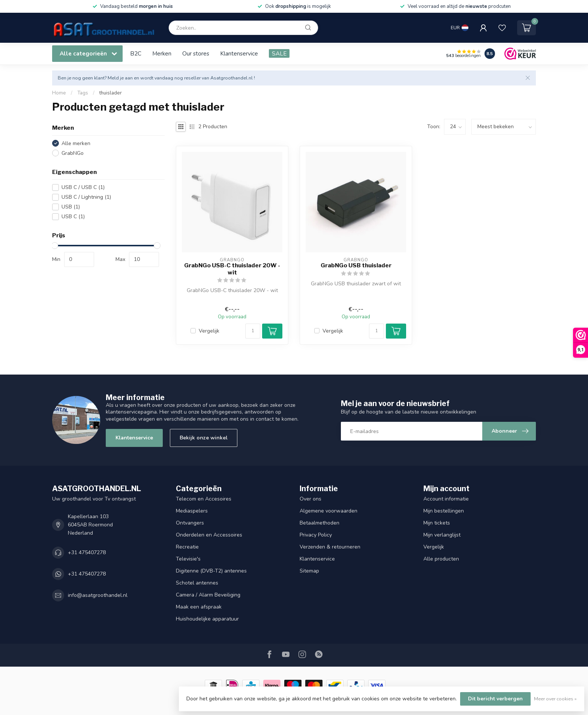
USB (71, 207)
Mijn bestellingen (444, 511)
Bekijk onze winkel (204, 438)
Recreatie (187, 547)
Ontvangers (190, 523)
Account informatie (446, 499)
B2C (136, 53)
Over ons (310, 499)
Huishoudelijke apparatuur (207, 619)
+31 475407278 (87, 552)
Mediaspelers (192, 511)
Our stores (196, 53)
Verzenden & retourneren (330, 547)
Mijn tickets (437, 523)
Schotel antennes (197, 583)
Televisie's (188, 559)
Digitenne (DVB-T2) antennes (211, 571)
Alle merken (76, 143)
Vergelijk (209, 331)
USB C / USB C (83, 187)
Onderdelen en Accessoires (209, 535)
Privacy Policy (316, 535)
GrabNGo (73, 153)
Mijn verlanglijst (442, 535)
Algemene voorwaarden (328, 511)
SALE (279, 53)
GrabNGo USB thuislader (356, 265)
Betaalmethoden (319, 523)
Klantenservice (239, 53)
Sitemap (309, 571)
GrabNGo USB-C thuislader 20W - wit (232, 269)
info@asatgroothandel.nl (98, 595)
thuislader (111, 93)
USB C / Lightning (86, 197)
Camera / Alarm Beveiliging (208, 595)
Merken (162, 53)
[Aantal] (253, 331)
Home (59, 93)
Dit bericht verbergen (495, 699)
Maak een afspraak (199, 607)
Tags (83, 93)
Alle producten (441, 559)
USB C (73, 217)
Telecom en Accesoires (204, 499)
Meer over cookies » (555, 699)
